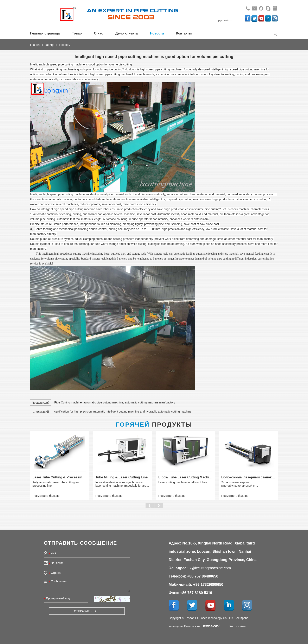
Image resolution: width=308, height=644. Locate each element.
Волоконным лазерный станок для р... (248, 477)
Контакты (184, 33)
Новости (157, 33)
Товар (77, 33)
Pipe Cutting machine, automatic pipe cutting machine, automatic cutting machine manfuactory (115, 402)
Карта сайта (238, 626)
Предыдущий (41, 403)
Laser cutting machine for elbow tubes (183, 482)
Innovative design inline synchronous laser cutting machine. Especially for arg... (122, 484)
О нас (98, 33)
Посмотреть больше (46, 496)
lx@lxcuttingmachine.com (210, 568)
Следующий (41, 412)
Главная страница (45, 33)
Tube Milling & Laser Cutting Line (121, 477)
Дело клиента (127, 33)
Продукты (154, 424)
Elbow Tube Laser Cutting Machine (185, 477)
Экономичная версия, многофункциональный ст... (240, 484)
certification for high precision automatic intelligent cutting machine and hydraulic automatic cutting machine (123, 412)
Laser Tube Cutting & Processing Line (60, 477)
